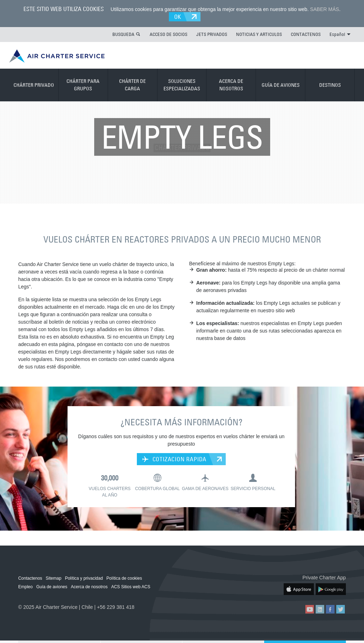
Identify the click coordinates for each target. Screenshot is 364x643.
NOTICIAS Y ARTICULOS (259, 34)
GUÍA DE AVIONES (281, 85)
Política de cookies (124, 578)
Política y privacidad (84, 578)
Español (340, 34)
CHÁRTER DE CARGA (132, 85)
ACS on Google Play (331, 589)
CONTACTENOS (306, 34)
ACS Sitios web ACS (131, 587)
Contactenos (30, 578)
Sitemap (54, 578)
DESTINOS (330, 85)
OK (178, 17)
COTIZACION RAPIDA (174, 459)
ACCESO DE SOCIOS (168, 34)
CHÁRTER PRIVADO (34, 85)
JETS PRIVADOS (212, 34)
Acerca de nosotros (89, 587)
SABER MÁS (325, 9)
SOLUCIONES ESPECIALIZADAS (182, 85)
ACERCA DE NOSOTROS (231, 85)
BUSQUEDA (123, 34)
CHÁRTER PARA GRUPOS (83, 85)
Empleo (25, 587)
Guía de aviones (52, 587)
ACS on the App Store (299, 589)
